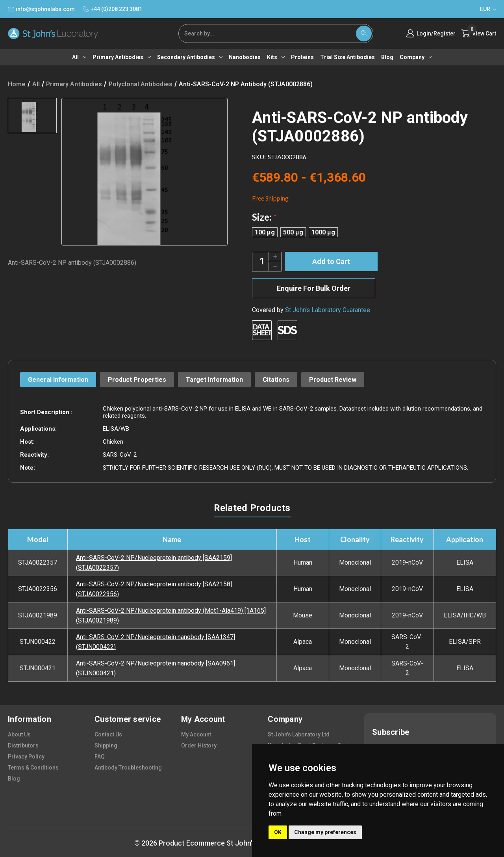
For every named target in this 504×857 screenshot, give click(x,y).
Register (445, 33)
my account (196, 734)
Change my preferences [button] (325, 832)
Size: (264, 217)
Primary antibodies (122, 57)
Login (424, 33)
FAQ (100, 757)
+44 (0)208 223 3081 (112, 9)
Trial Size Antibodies (347, 57)
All (79, 57)
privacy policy (26, 757)
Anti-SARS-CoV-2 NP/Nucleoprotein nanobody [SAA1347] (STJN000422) (156, 642)
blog (14, 779)
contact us (108, 734)
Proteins (302, 57)
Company (416, 57)
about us (19, 734)
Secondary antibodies (190, 57)
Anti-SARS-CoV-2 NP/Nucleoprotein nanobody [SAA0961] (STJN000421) (156, 668)
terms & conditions (33, 768)
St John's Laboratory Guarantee (328, 310)
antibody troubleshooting (128, 768)
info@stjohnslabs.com (41, 9)
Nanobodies (245, 57)
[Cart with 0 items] (479, 33)
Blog (387, 57)
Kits (276, 57)
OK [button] (278, 832)
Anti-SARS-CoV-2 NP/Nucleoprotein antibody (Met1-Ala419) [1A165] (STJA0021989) (171, 615)
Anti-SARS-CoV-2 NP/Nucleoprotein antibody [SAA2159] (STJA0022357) (154, 563)
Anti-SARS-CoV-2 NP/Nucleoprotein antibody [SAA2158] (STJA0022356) (154, 589)
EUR (488, 9)
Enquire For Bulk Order (314, 288)
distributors (23, 745)
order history (199, 745)
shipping (106, 745)
